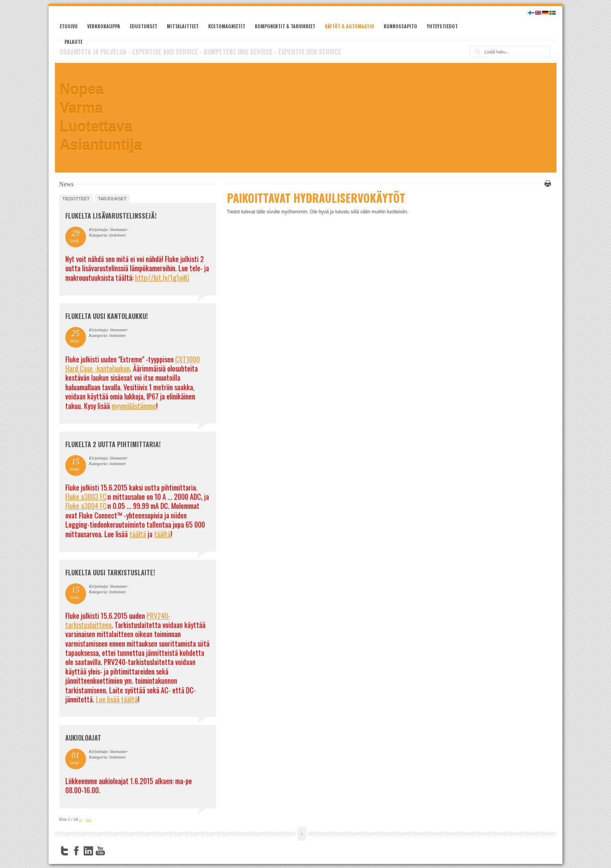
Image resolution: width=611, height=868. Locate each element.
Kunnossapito (400, 26)
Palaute (73, 42)
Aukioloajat (83, 738)
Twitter (64, 851)
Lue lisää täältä (117, 699)
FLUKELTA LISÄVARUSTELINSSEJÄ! (111, 216)
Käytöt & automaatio (349, 26)
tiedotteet (76, 199)
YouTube (100, 851)
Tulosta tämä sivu (547, 184)
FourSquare (112, 851)
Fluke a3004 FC (86, 506)
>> (89, 819)
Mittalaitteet (183, 26)
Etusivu (69, 26)
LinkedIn (88, 851)
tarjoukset (112, 199)
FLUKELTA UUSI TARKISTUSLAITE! (110, 573)
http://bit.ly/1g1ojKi (162, 278)
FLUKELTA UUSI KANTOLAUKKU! (106, 316)
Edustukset (143, 26)
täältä (138, 534)
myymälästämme (134, 406)
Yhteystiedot (442, 26)
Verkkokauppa (104, 26)
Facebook (76, 851)
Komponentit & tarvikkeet (285, 26)
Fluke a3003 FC (86, 497)
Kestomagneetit (227, 26)
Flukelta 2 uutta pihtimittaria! (113, 444)
